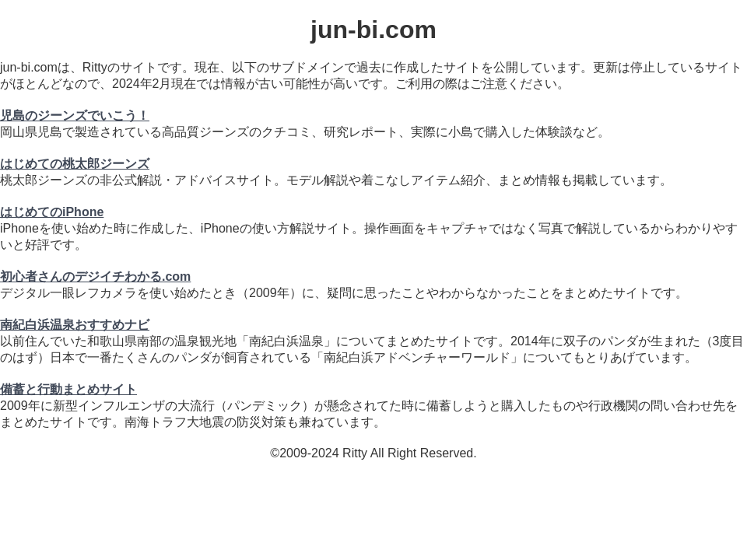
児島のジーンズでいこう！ (75, 115)
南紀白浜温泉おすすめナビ (75, 325)
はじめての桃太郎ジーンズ (75, 164)
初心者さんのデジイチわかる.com (95, 276)
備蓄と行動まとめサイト (68, 389)
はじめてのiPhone (52, 212)
